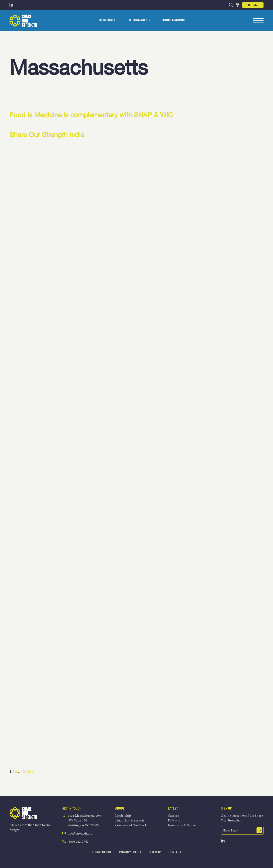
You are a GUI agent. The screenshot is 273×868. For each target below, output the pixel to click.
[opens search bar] (231, 5)
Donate (253, 5)
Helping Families (138, 20)
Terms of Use (102, 852)
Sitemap (155, 852)
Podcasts (174, 820)
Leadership (123, 815)
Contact (175, 852)
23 (29, 772)
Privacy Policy (130, 852)
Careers (173, 815)
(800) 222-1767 (78, 841)
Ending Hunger (107, 20)
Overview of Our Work (131, 825)
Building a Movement (173, 20)
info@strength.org (80, 833)
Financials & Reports (130, 820)
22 (24, 772)
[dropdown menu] (117, 20)
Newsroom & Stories (182, 825)
